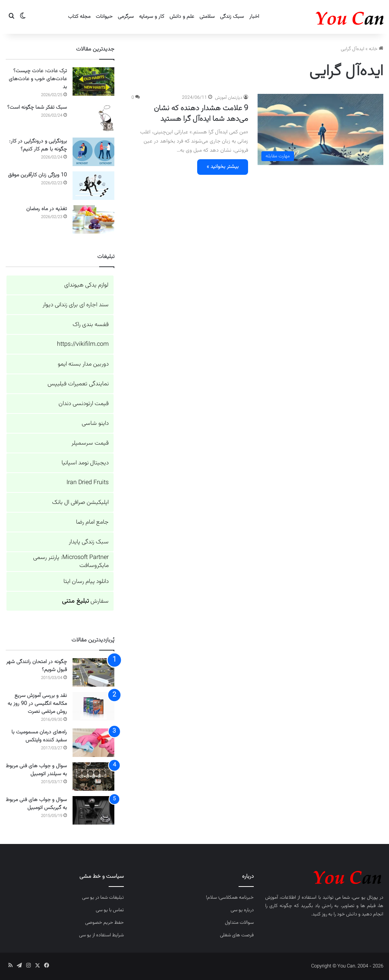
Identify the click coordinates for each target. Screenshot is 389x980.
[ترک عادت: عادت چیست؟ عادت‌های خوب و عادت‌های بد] (93, 82)
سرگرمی (126, 17)
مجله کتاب (79, 17)
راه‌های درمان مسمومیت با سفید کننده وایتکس (39, 736)
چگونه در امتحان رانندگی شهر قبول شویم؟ (36, 666)
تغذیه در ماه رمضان (47, 209)
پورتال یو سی (365, 898)
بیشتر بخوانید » (223, 167)
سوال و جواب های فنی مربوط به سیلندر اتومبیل (36, 770)
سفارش (85, 601)
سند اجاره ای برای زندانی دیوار (76, 305)
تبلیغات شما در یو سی (103, 898)
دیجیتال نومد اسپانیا (85, 463)
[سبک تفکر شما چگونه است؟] (93, 118)
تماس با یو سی (110, 910)
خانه (376, 49)
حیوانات (104, 17)
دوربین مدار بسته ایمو (83, 364)
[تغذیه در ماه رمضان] (93, 219)
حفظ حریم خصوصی (104, 923)
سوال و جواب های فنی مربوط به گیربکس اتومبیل (36, 804)
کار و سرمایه (152, 17)
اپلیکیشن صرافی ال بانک (80, 503)
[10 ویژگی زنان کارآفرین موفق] (93, 186)
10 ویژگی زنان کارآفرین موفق (37, 175)
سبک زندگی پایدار (89, 542)
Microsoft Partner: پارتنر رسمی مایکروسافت (71, 562)
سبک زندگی (232, 17)
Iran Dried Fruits (88, 483)
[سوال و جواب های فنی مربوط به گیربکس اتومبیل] (93, 810)
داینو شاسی (95, 424)
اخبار (254, 17)
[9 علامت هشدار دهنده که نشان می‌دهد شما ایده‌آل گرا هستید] (320, 129)
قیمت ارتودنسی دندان (84, 404)
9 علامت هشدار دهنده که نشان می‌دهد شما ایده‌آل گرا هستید (201, 114)
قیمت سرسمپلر (90, 443)
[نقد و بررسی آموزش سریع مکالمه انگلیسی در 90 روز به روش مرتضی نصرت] (93, 706)
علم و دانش (182, 17)
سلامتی (207, 17)
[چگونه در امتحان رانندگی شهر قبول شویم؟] (93, 672)
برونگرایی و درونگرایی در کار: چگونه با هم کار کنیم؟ (38, 145)
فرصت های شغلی (237, 935)
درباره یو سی (242, 910)
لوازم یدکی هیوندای (86, 285)
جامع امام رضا (92, 522)
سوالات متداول (239, 923)
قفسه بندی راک (91, 325)
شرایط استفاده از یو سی (101, 935)
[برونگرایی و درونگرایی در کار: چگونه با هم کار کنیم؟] (93, 152)
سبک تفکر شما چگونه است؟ (37, 108)
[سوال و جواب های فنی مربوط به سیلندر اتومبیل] (93, 777)
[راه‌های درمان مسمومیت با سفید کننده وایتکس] (93, 743)
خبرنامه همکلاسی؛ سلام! (230, 898)
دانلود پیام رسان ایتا (86, 582)
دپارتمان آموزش (229, 98)
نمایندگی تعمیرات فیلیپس (78, 384)
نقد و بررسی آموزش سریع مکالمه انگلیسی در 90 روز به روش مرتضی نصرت (37, 704)
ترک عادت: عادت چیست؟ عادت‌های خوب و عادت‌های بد (38, 79)
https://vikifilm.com (83, 344)
